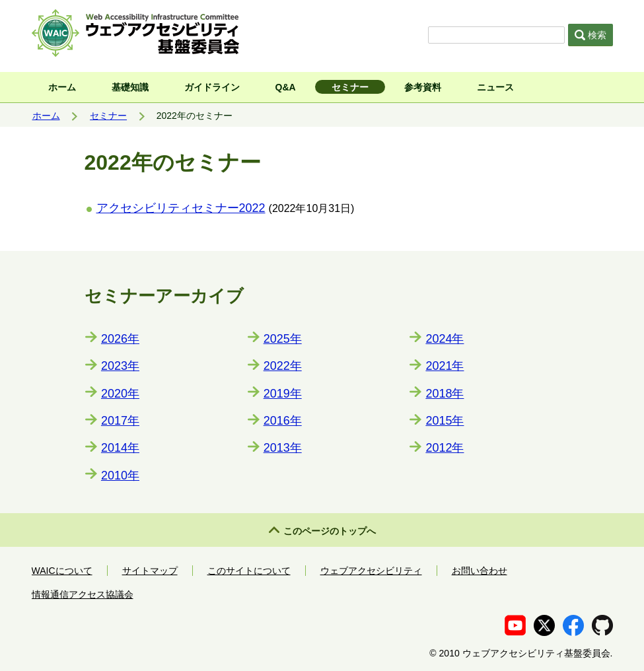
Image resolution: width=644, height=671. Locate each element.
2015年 (445, 421)
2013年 (283, 448)
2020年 (120, 394)
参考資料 (423, 87)
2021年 (445, 366)
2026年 (120, 339)
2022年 (283, 366)
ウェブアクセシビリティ (371, 571)
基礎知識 (130, 87)
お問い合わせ (480, 571)
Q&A (286, 87)
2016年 (283, 421)
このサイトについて (249, 571)
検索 (590, 35)
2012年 (445, 448)
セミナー (350, 87)
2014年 (120, 448)
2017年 (120, 421)
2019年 (283, 394)
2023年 (120, 366)
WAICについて (62, 571)
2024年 (445, 339)
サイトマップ (150, 571)
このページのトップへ (330, 531)
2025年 (283, 339)
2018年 (445, 394)
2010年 (120, 476)
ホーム (62, 87)
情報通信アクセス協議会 (83, 594)
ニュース (495, 87)
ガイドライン (212, 87)
